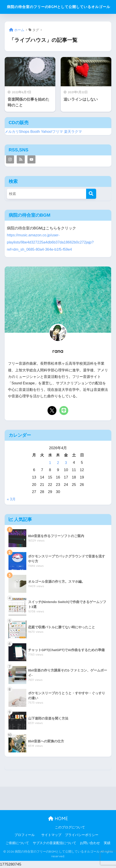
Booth (36, 133)
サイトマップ (51, 835)
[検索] (91, 195)
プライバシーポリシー (82, 835)
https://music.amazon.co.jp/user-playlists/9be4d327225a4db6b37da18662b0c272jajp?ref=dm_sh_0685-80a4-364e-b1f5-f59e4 (51, 243)
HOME (58, 819)
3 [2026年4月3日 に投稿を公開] (66, 463)
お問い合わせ (90, 843)
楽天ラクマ (76, 133)
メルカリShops (18, 133)
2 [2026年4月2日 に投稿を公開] (58, 463)
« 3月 (11, 499)
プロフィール (25, 835)
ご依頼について (17, 843)
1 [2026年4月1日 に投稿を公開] (50, 463)
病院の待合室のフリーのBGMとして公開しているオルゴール (58, 8)
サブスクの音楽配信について (55, 843)
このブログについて (70, 828)
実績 (107, 843)
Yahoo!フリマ (54, 133)
